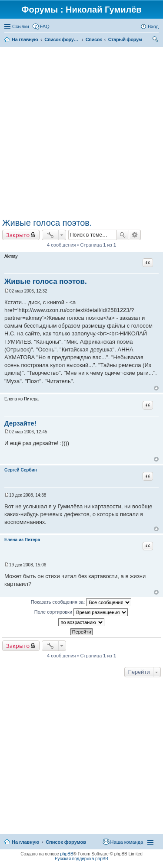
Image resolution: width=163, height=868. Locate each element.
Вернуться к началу (156, 388)
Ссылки (21, 26)
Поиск (123, 235)
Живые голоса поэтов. (47, 223)
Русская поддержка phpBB (81, 859)
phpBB (67, 854)
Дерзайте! (20, 423)
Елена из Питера (22, 540)
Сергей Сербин (21, 470)
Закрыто (18, 235)
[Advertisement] (81, 132)
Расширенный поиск (135, 235)
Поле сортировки (81, 612)
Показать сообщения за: (81, 602)
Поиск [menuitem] (156, 40)
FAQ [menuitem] (45, 26)
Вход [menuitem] (153, 26)
